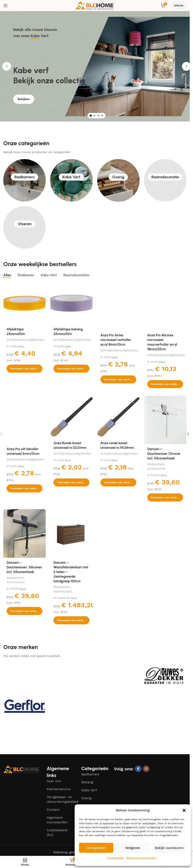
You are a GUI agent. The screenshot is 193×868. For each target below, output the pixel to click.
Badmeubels (63, 591)
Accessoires (156, 468)
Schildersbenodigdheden (26, 340)
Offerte (179, 6)
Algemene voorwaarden (141, 858)
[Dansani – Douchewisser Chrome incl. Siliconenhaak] (165, 420)
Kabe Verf (72, 180)
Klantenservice (59, 789)
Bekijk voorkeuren (169, 848)
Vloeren (24, 227)
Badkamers (25, 180)
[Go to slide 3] (98, 116)
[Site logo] (95, 5)
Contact (53, 810)
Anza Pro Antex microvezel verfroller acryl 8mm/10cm (116, 340)
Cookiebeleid (115, 858)
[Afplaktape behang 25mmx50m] (71, 303)
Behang (87, 782)
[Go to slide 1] (91, 116)
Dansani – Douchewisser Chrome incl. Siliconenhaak (164, 454)
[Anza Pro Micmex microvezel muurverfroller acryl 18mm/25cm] (165, 306)
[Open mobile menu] (6, 6)
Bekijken (24, 103)
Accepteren (96, 848)
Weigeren (133, 848)
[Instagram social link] (146, 769)
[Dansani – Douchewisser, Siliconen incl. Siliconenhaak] (25, 533)
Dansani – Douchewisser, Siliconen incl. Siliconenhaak (24, 567)
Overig (118, 180)
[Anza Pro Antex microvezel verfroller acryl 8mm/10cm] (118, 306)
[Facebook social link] (138, 769)
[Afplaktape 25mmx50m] (25, 303)
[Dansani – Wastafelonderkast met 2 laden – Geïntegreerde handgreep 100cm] (71, 533)
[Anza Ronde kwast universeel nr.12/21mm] (71, 417)
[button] (184, 810)
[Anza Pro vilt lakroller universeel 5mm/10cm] (25, 420)
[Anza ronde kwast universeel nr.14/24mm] (118, 417)
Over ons (54, 781)
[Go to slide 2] (95, 116)
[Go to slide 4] (102, 116)
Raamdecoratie (165, 180)
